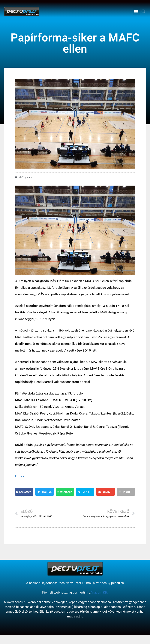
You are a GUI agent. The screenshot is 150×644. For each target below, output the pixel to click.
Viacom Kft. (100, 592)
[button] (136, 12)
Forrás (20, 476)
